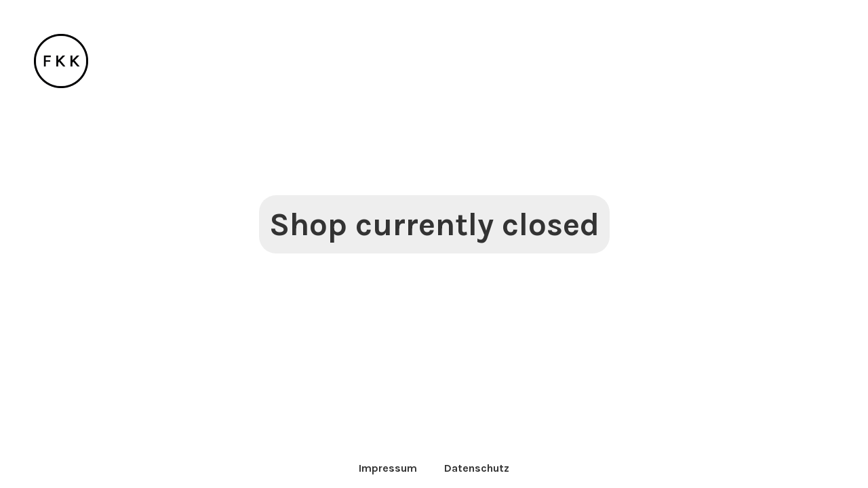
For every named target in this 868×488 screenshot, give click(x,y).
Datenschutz (477, 468)
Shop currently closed (434, 224)
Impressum (388, 468)
